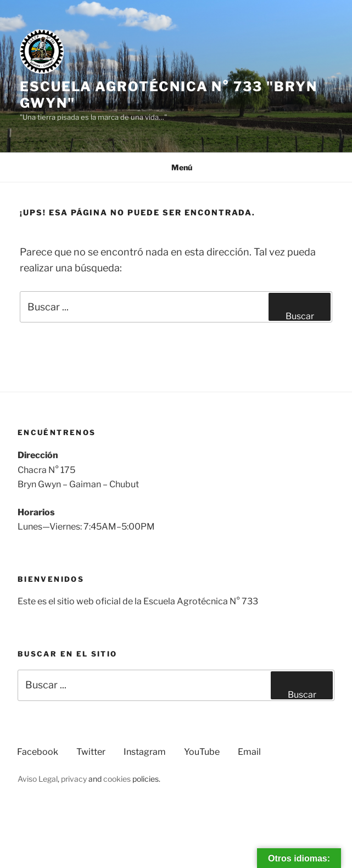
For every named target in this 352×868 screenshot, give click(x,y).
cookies (117, 779)
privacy (74, 779)
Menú (176, 167)
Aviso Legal (38, 779)
